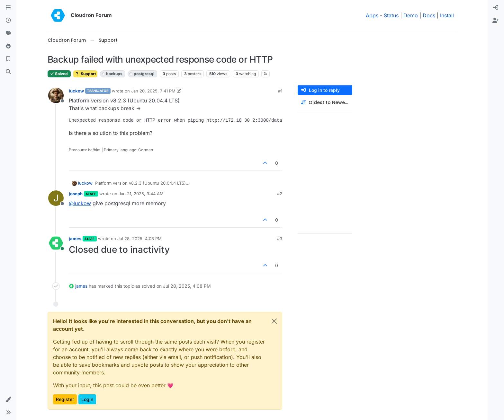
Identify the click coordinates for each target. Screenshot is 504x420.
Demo (411, 15)
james (75, 239)
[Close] (274, 321)
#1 (280, 91)
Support (85, 74)
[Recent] (8, 21)
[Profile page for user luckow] (56, 95)
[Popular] (8, 46)
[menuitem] (496, 8)
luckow (76, 91)
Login (87, 399)
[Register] (496, 21)
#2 (280, 194)
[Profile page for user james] (56, 243)
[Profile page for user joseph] (56, 198)
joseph (76, 194)
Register (65, 399)
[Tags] (8, 33)
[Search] (8, 72)
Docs (429, 15)
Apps (372, 15)
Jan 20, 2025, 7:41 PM (153, 91)
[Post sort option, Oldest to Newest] (325, 103)
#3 (280, 239)
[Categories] (8, 8)
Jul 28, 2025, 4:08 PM (139, 239)
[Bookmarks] (8, 59)
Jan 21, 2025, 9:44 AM (141, 194)
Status (391, 15)
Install (447, 15)
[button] (8, 399)
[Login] (496, 8)
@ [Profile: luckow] (80, 203)
